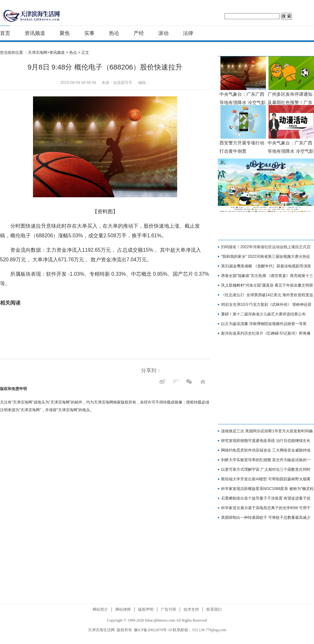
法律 (188, 33)
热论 (114, 33)
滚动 (163, 33)
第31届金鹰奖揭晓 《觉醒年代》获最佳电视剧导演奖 (266, 266)
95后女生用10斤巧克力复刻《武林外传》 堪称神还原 (266, 305)
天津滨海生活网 (101, 630)
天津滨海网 (32, 15)
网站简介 (100, 609)
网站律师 (123, 609)
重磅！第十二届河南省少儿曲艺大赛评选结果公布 (263, 314)
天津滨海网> (39, 53)
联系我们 (214, 609)
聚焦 (65, 33)
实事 (89, 33)
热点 (73, 53)
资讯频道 (35, 33)
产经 (139, 33)
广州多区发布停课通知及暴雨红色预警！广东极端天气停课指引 (290, 102)
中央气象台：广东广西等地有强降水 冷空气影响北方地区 (243, 102)
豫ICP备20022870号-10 (153, 630)
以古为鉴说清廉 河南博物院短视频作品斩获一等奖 (264, 324)
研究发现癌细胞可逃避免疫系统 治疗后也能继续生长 (266, 441)
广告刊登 (169, 609)
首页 (5, 33)
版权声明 (146, 609)
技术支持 (191, 609)
